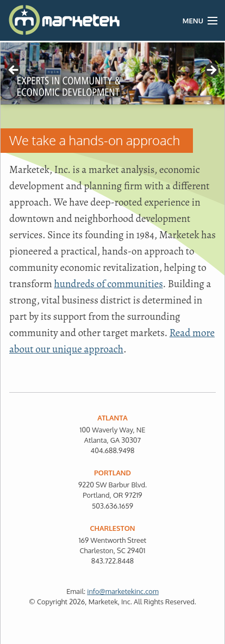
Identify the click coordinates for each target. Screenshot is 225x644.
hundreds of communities (109, 284)
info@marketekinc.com (123, 591)
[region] (112, 73)
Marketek (37, 20)
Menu (193, 21)
